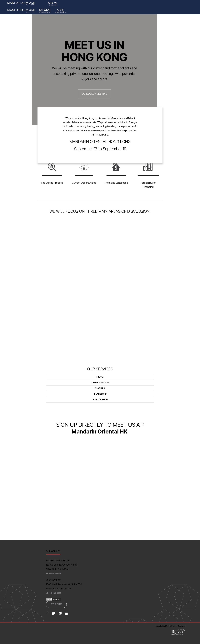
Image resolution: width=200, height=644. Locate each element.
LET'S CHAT (56, 604)
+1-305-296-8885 (53, 593)
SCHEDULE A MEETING (95, 94)
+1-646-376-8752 (53, 573)
